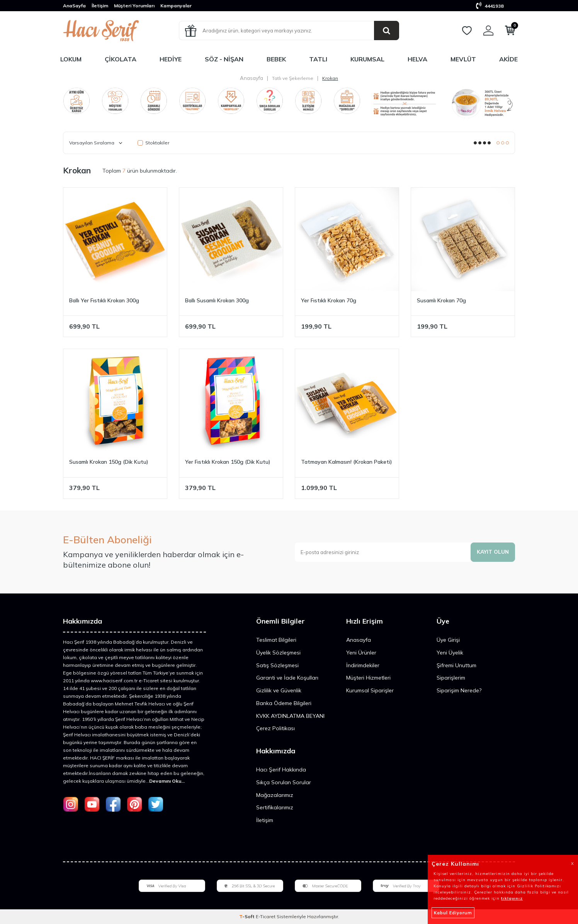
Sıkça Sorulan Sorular (284, 782)
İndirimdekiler (363, 665)
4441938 (490, 6)
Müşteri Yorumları (134, 6)
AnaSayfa (74, 6)
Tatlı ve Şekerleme (293, 78)
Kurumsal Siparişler (370, 690)
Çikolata (121, 59)
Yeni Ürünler (361, 653)
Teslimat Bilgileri (276, 640)
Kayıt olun (492, 552)
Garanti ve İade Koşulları (287, 678)
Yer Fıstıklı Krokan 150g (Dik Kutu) (228, 462)
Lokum (71, 59)
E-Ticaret (266, 916)
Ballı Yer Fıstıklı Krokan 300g (104, 300)
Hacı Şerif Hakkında (281, 770)
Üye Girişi (448, 640)
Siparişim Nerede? (459, 690)
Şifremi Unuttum (456, 665)
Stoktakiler (153, 143)
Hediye (171, 59)
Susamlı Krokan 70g (441, 300)
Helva (417, 59)
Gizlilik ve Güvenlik (279, 690)
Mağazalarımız (275, 795)
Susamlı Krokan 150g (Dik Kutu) (109, 462)
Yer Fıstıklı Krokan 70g (329, 300)
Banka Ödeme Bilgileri (284, 703)
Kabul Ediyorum (453, 913)
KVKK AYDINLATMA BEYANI (290, 716)
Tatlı (318, 59)
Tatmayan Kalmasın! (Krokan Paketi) (347, 462)
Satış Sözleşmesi (277, 665)
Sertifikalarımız (275, 807)
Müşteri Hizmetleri (368, 678)
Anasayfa (252, 78)
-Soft (247, 916)
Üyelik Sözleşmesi (278, 653)
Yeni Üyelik (450, 653)
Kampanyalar (176, 6)
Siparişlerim (451, 678)
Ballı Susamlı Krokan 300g (217, 300)
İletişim (100, 6)
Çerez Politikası (275, 728)
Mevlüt (463, 59)
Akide (508, 59)
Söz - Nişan (224, 59)
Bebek (276, 59)
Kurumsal (367, 59)
